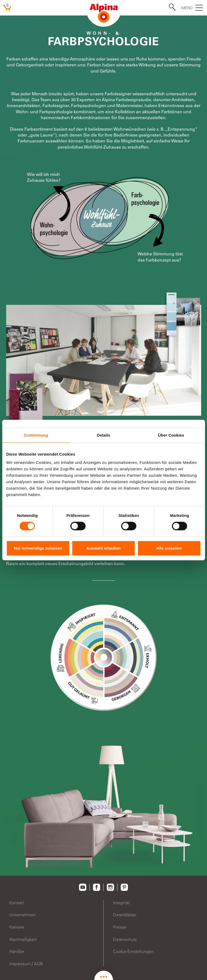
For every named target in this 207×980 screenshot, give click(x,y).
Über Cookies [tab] (171, 435)
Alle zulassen (169, 548)
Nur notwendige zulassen (38, 548)
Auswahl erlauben (103, 548)
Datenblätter (125, 915)
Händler (17, 951)
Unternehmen (23, 915)
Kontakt (17, 903)
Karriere (17, 927)
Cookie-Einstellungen (133, 951)
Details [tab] (104, 435)
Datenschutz (125, 939)
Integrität (121, 903)
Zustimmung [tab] (36, 435)
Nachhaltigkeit (23, 939)
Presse (120, 927)
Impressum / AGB (26, 964)
